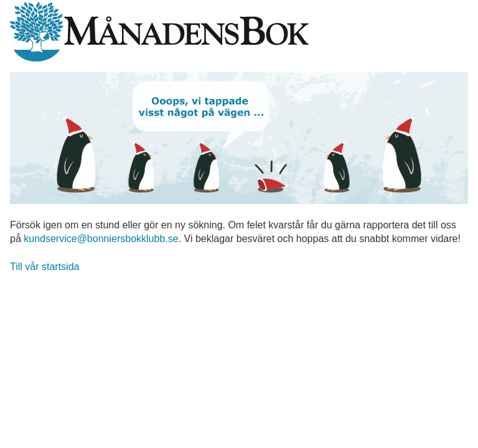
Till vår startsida (45, 267)
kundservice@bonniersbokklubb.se (101, 239)
